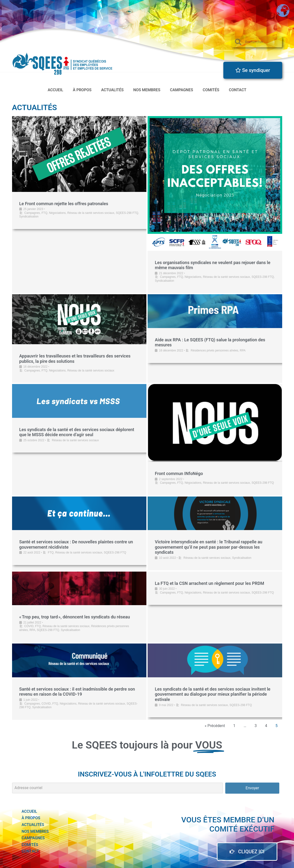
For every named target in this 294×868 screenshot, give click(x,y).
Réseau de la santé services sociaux (91, 213)
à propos (82, 90)
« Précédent (215, 726)
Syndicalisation (29, 217)
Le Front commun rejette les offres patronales (64, 204)
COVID (29, 626)
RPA (243, 350)
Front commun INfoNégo (179, 473)
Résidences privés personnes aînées (215, 350)
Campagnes (182, 90)
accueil (55, 90)
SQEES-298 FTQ (127, 213)
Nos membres (147, 90)
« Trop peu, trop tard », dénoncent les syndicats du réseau (75, 617)
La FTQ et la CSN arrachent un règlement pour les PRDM (210, 583)
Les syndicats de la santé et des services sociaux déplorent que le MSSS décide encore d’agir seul (77, 432)
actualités (112, 90)
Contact (238, 90)
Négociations (57, 213)
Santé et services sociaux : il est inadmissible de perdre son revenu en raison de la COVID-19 (77, 692)
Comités (211, 90)
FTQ (44, 213)
